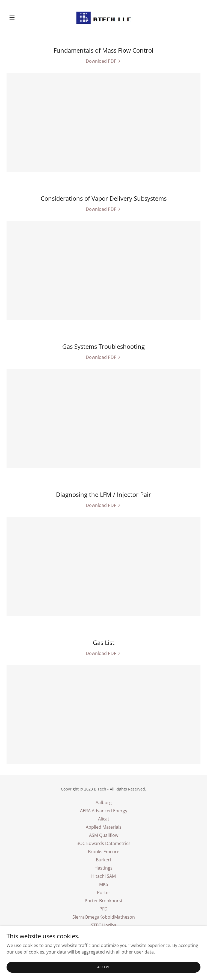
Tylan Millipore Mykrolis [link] (104, 933)
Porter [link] (104, 892)
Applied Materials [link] (104, 827)
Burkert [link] (104, 860)
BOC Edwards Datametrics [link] (104, 843)
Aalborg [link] (104, 802)
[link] (104, 17)
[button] (21, 17)
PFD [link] (104, 909)
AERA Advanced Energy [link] (104, 811)
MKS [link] (104, 884)
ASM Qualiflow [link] (104, 835)
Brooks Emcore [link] (104, 852)
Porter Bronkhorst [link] (104, 901)
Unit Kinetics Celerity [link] (104, 942)
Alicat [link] (104, 819)
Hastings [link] (104, 868)
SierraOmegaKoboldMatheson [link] (104, 917)
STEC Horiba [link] (104, 925)
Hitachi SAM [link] (104, 876)
